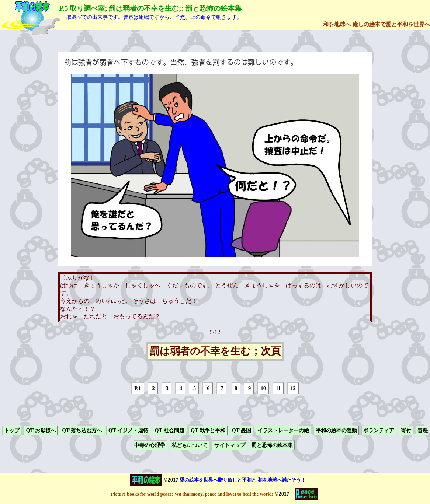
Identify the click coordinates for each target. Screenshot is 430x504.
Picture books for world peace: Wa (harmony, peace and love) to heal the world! (192, 494)
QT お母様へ (41, 430)
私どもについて (190, 445)
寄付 (406, 430)
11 (278, 388)
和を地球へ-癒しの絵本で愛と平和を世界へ (377, 24)
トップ (12, 430)
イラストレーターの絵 (283, 430)
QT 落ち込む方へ (82, 430)
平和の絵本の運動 (336, 430)
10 (263, 388)
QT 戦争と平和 (208, 430)
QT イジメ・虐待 (128, 430)
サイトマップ (230, 445)
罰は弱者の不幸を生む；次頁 (215, 351)
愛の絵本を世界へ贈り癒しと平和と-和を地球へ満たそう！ (243, 480)
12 (293, 388)
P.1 (138, 388)
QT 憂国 (242, 430)
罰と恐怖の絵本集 (272, 445)
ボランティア (379, 430)
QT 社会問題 (169, 430)
